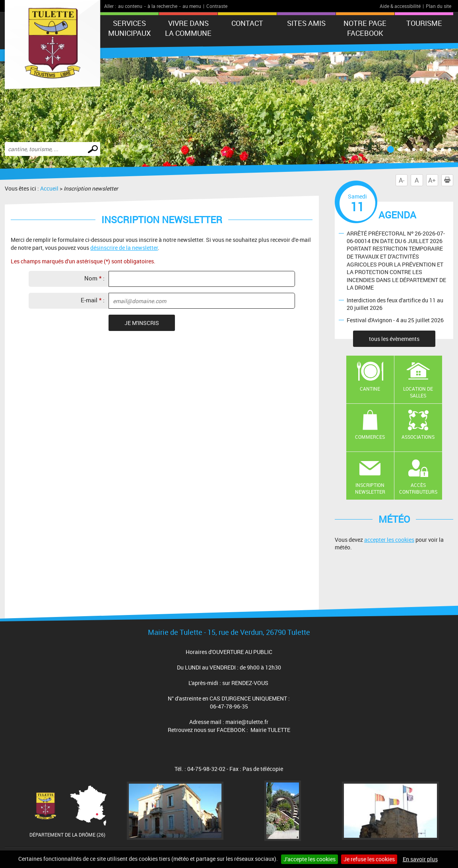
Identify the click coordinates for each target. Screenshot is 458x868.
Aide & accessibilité (400, 6)
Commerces (370, 437)
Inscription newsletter (370, 488)
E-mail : (93, 300)
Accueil (49, 188)
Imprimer (449, 180)
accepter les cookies (389, 540)
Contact (247, 23)
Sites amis (306, 23)
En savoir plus (420, 859)
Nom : (94, 278)
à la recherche (162, 6)
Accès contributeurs (418, 488)
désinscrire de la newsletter (124, 248)
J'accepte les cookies (310, 859)
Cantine (370, 389)
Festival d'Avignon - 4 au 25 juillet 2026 (395, 320)
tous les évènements (394, 339)
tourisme (424, 23)
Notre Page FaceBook (365, 28)
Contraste (217, 6)
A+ (432, 180)
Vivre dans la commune (188, 28)
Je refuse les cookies (369, 859)
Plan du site (439, 6)
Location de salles (418, 392)
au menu (192, 6)
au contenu (130, 6)
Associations (418, 437)
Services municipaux (129, 28)
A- (402, 180)
